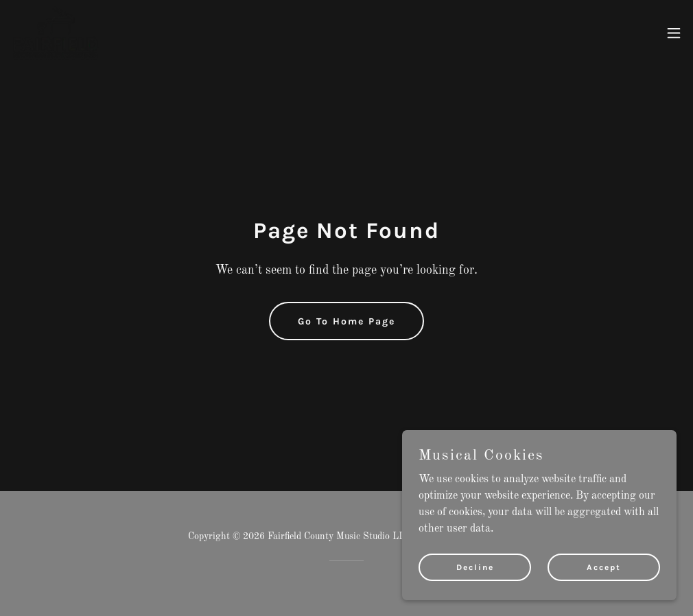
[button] (674, 33)
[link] (56, 33)
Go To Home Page (346, 321)
